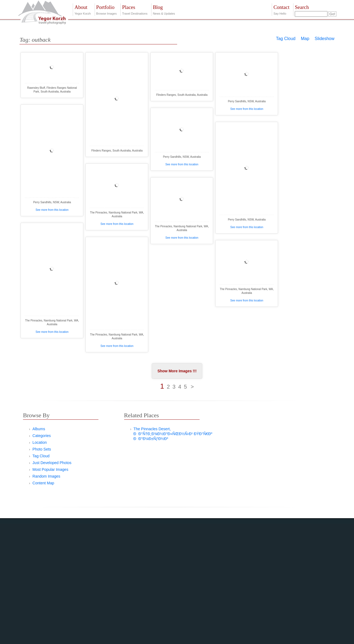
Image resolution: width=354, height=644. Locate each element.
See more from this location (247, 109)
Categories (42, 436)
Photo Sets (42, 449)
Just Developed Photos (52, 463)
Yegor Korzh (82, 9)
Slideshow (325, 39)
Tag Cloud (286, 39)
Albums (39, 429)
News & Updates (164, 9)
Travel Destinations (135, 9)
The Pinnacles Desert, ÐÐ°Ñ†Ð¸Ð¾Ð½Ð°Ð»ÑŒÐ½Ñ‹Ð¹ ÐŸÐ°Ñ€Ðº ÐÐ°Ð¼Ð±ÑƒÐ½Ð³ (173, 434)
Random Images (46, 476)
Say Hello (281, 9)
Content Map (43, 483)
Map (305, 39)
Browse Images (107, 9)
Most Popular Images (50, 469)
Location (40, 442)
